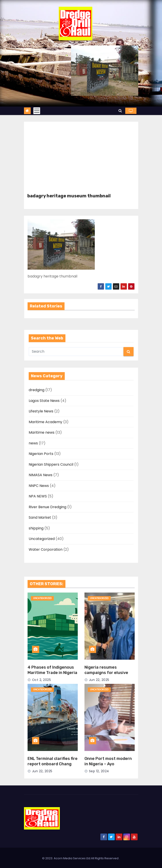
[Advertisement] (81, 160)
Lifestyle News (41, 411)
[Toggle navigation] (37, 111)
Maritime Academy (45, 422)
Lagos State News (44, 401)
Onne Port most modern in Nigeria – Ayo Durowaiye (108, 764)
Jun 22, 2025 (99, 680)
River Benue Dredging (48, 507)
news (33, 443)
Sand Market (40, 517)
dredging (37, 390)
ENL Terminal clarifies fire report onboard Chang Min (53, 764)
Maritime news (42, 432)
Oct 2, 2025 (42, 680)
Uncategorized (42, 539)
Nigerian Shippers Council (51, 464)
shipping (36, 528)
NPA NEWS (38, 496)
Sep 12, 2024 (99, 771)
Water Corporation (46, 549)
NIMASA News (41, 475)
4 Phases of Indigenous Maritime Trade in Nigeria (52, 670)
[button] (120, 111)
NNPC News (39, 486)
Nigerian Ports (41, 454)
